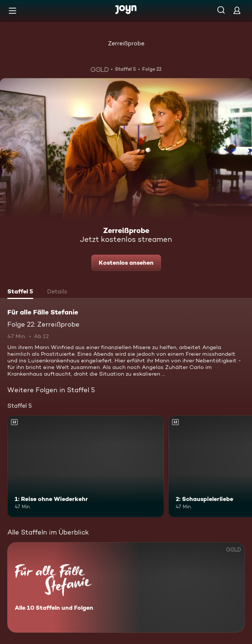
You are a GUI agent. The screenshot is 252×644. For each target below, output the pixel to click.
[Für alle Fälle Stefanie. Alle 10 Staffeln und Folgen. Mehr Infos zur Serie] (126, 587)
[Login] (237, 10)
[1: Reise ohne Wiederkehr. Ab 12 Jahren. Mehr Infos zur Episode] (86, 466)
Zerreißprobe (126, 43)
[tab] (20, 292)
